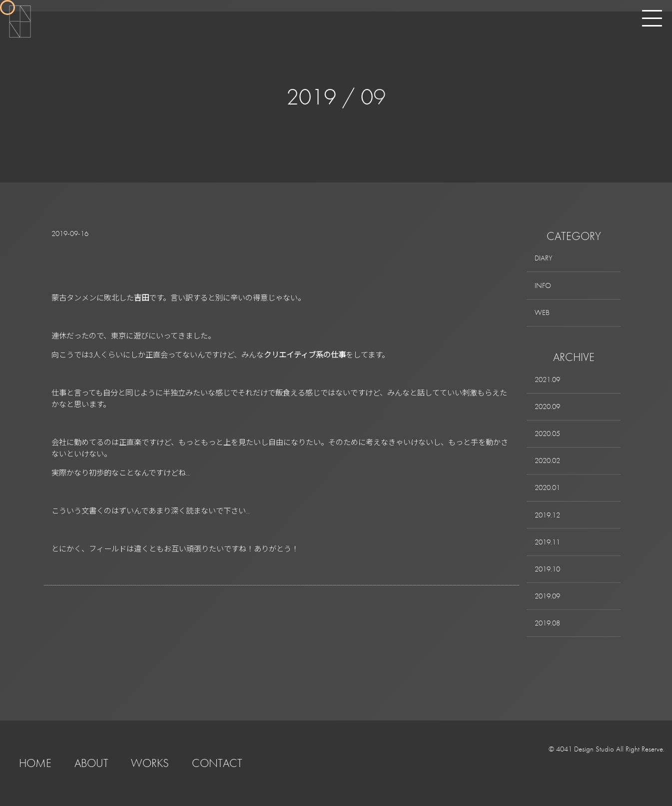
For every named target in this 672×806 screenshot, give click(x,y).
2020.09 (547, 406)
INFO (543, 285)
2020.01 (547, 487)
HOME (35, 763)
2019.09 (547, 596)
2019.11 (547, 542)
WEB (542, 312)
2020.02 (547, 460)
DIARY (544, 258)
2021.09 (547, 379)
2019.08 (547, 623)
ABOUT (91, 763)
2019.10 (547, 569)
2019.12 (547, 515)
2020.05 (547, 433)
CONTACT (217, 763)
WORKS (150, 763)
